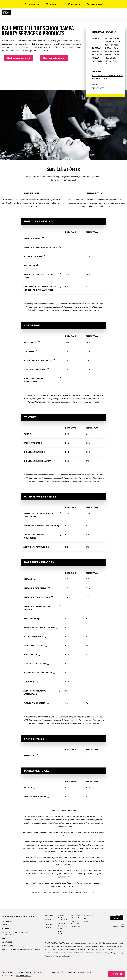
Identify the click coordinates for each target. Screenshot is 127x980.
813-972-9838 (98, 88)
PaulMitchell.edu (118, 927)
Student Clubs (75, 924)
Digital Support (76, 927)
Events (86, 921)
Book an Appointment (19, 58)
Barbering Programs (48, 921)
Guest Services (89, 916)
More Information (24, 975)
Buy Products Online (54, 58)
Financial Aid (62, 923)
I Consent (117, 974)
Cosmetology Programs (49, 926)
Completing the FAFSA (63, 927)
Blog (86, 919)
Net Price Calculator (61, 933)
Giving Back (75, 921)
